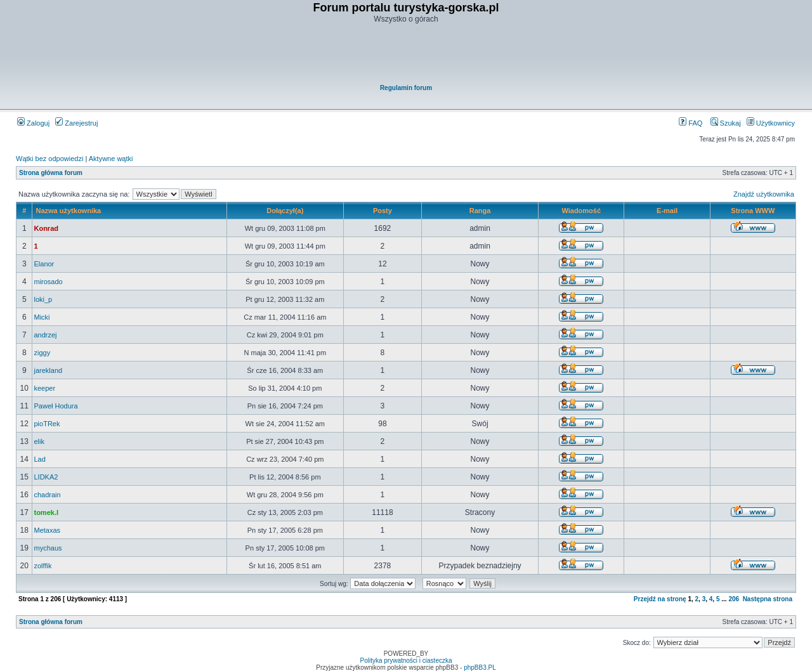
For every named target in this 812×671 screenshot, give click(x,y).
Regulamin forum (406, 88)
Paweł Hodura (56, 406)
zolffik (43, 566)
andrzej (45, 335)
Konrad (46, 228)
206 (734, 599)
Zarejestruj (76, 123)
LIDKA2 (46, 477)
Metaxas (47, 530)
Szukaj (726, 123)
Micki (42, 317)
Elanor (44, 264)
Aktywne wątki (111, 159)
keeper (44, 388)
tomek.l (46, 512)
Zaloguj (33, 123)
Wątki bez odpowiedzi (49, 159)
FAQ (691, 123)
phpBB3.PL (480, 668)
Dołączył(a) (285, 211)
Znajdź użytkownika (764, 194)
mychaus (48, 548)
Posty (383, 211)
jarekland (48, 370)
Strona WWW (753, 211)
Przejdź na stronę (660, 599)
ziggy (42, 353)
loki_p (43, 299)
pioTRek (47, 424)
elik (39, 441)
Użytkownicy (771, 123)
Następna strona (768, 599)
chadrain (47, 495)
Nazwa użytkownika (68, 211)
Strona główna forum (51, 173)
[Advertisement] (407, 55)
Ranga (480, 211)
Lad (39, 459)
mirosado (48, 282)
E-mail (667, 211)
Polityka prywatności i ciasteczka (406, 661)
